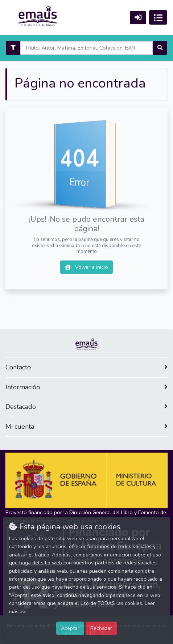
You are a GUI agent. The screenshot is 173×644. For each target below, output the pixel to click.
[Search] (86, 48)
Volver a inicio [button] (86, 267)
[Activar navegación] (158, 17)
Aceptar (70, 628)
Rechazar (101, 628)
